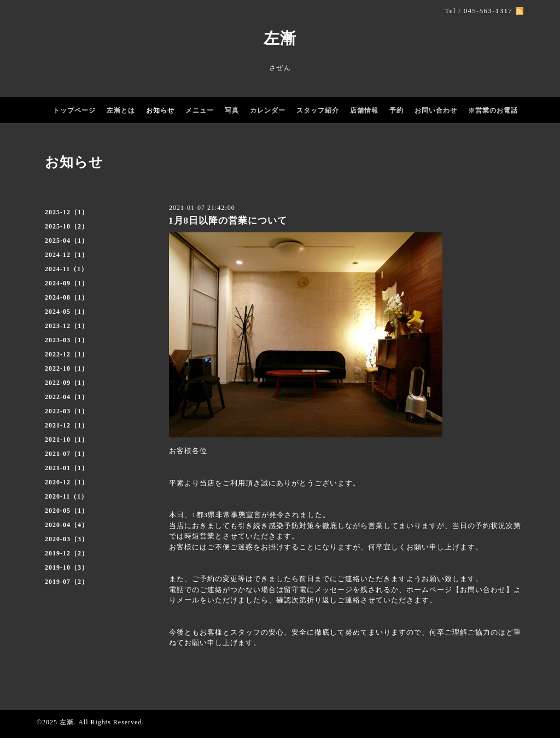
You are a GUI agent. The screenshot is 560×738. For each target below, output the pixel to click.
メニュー (200, 110)
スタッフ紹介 (318, 110)
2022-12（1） (67, 354)
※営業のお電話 (493, 110)
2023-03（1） (67, 340)
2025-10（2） (67, 226)
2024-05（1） (67, 312)
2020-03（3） (67, 539)
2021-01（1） (67, 468)
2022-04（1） (67, 397)
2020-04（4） (67, 525)
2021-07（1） (67, 454)
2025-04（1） (67, 241)
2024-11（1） (66, 269)
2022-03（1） (67, 411)
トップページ (74, 110)
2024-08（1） (67, 297)
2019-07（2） (67, 582)
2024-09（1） (67, 283)
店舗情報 (364, 110)
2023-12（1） (67, 326)
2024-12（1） (67, 255)
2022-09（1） (67, 383)
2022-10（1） (67, 368)
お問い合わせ (436, 110)
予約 (396, 110)
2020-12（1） (67, 482)
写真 (232, 110)
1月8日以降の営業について (228, 221)
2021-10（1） (67, 440)
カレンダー (268, 110)
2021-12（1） (67, 425)
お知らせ (160, 110)
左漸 (280, 38)
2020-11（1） (66, 496)
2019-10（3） (67, 567)
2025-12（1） (67, 212)
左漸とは (121, 110)
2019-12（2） (67, 553)
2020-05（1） (67, 511)
